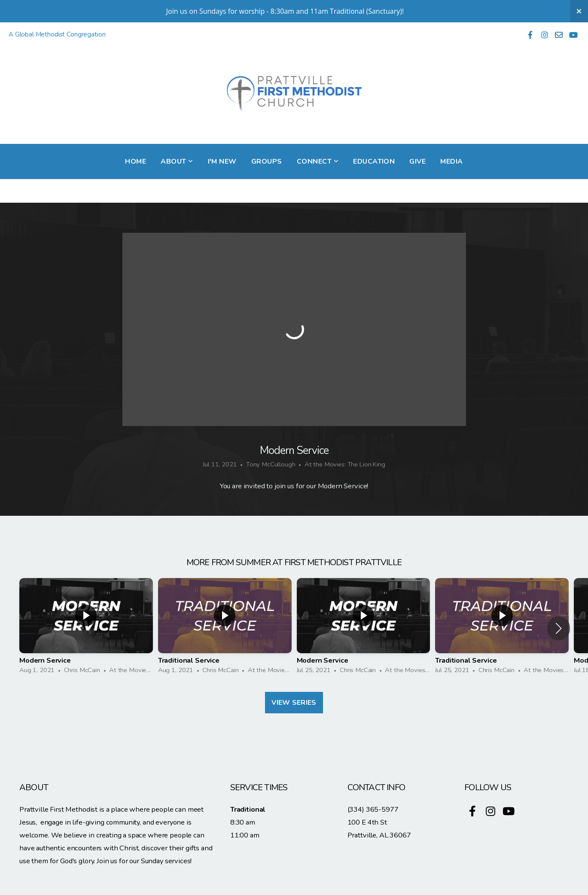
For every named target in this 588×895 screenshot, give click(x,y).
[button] (559, 628)
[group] (86, 629)
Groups (267, 161)
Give (417, 161)
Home (136, 161)
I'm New (222, 161)
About (177, 161)
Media (451, 161)
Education (374, 161)
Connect (318, 161)
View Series (294, 703)
